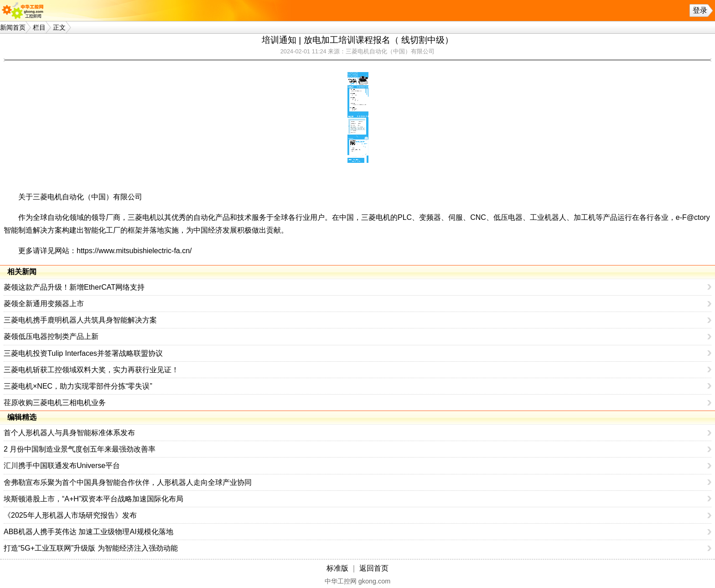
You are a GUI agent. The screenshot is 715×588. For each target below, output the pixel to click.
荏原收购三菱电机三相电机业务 (55, 403)
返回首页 (374, 568)
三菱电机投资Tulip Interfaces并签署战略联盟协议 (83, 353)
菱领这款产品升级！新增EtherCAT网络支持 (74, 287)
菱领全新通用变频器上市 (44, 304)
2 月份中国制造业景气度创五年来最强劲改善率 (80, 449)
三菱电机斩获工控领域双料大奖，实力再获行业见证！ (91, 370)
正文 (59, 27)
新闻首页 (13, 27)
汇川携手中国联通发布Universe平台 (62, 466)
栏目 (39, 27)
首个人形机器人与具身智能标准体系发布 (69, 433)
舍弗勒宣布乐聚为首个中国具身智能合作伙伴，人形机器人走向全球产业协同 (128, 482)
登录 (700, 10)
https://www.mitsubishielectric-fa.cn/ (134, 251)
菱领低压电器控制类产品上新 (51, 336)
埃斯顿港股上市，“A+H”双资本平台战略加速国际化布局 (93, 499)
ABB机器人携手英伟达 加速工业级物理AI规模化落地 (88, 532)
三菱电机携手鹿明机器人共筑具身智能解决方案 (80, 320)
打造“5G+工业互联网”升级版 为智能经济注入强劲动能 (91, 548)
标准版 (337, 568)
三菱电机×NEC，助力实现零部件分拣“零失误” (78, 386)
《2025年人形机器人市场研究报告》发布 (70, 515)
